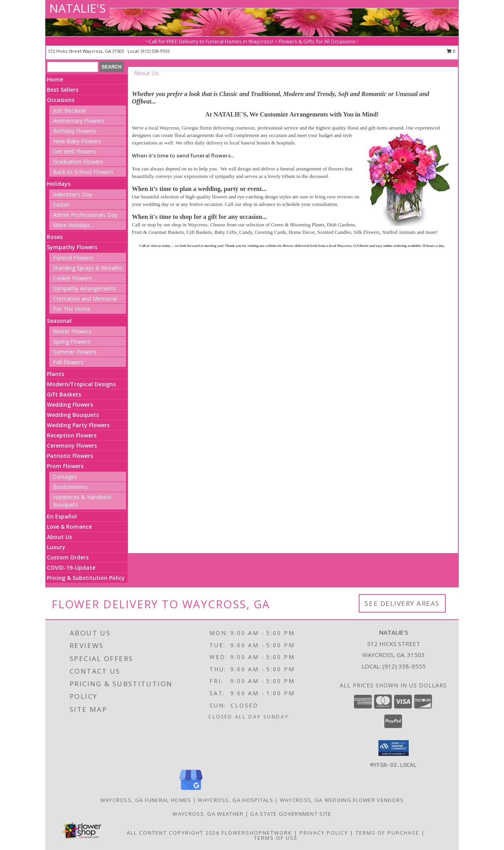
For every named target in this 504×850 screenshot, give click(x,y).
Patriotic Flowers (70, 456)
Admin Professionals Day (85, 215)
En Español (62, 516)
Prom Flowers (65, 466)
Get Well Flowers (75, 151)
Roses (55, 237)
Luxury (56, 547)
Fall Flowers (68, 362)
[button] (394, 748)
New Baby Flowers (77, 141)
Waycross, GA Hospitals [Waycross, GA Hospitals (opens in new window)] (235, 800)
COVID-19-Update (71, 568)
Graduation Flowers (78, 162)
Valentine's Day (73, 194)
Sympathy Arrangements (85, 288)
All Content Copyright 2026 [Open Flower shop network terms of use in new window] (173, 833)
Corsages (65, 477)
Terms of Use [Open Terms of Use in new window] (276, 838)
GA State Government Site (291, 814)
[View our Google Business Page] (191, 790)
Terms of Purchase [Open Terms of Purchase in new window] (387, 833)
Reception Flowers (72, 435)
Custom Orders (68, 557)
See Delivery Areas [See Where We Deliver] (402, 603)
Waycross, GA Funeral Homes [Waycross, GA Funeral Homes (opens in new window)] (146, 800)
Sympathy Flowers (72, 247)
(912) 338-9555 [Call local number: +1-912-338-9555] (155, 51)
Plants (56, 374)
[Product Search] (73, 67)
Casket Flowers (73, 278)
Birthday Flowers (75, 131)
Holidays (59, 184)
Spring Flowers (72, 342)
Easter (61, 205)
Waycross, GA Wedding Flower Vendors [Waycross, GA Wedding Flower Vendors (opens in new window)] (342, 800)
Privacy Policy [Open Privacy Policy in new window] (324, 833)
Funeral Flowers (73, 258)
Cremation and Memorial (85, 299)
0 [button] (451, 51)
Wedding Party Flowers (78, 425)
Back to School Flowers (83, 172)
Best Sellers (63, 90)
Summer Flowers (75, 352)
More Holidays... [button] (73, 225)
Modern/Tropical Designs (81, 384)
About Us (59, 537)
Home (55, 79)
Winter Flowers (72, 331)
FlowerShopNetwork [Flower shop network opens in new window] (257, 833)
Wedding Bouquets (73, 415)
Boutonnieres (70, 487)
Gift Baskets (64, 394)
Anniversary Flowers (79, 121)
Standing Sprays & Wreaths (88, 268)
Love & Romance (69, 527)
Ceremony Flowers (72, 445)
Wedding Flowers (70, 405)
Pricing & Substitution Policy (86, 578)
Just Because (70, 110)
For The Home (72, 309)
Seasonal (59, 321)
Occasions (61, 100)
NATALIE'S (77, 8)
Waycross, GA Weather (208, 814)
